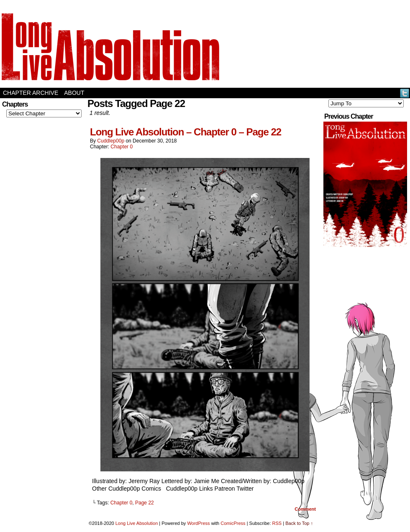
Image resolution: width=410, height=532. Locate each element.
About (74, 93)
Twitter (405, 93)
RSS (277, 523)
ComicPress (233, 523)
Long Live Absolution (137, 523)
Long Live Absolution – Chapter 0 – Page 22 (186, 132)
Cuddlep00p (111, 141)
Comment (305, 509)
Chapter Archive (31, 93)
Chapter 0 (122, 147)
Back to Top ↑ (299, 523)
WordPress (198, 523)
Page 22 (145, 503)
